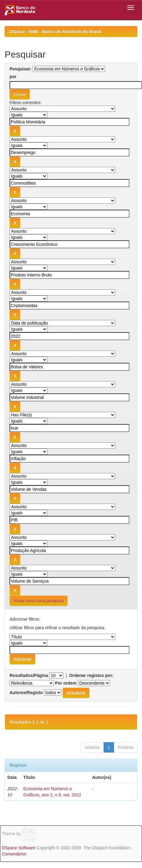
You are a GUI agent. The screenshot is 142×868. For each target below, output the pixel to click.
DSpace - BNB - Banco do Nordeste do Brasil (55, 32)
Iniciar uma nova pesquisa (39, 601)
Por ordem (66, 683)
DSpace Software (19, 848)
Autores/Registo (26, 693)
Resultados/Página (29, 675)
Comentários (14, 854)
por (13, 77)
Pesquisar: (21, 69)
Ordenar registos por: (91, 675)
